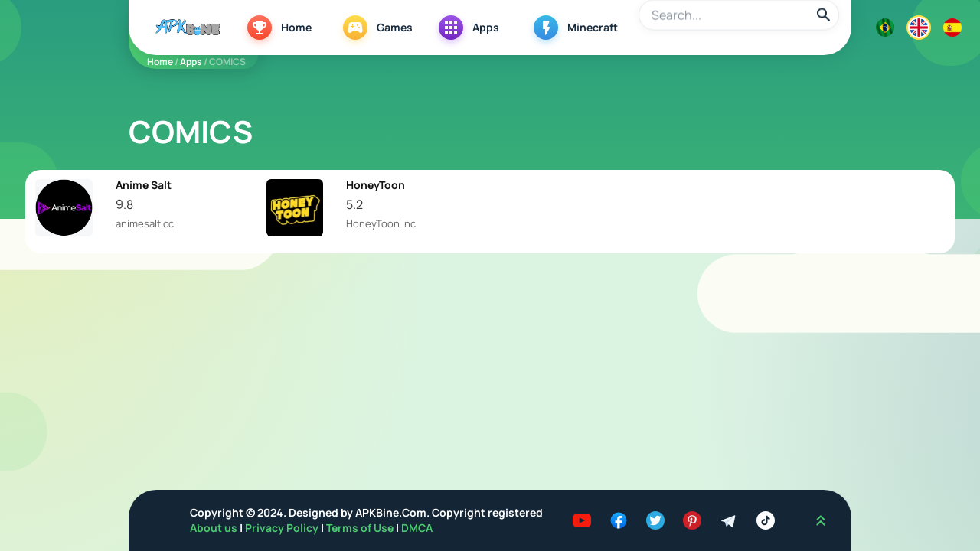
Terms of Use (360, 528)
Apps (191, 62)
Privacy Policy (283, 528)
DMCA (417, 528)
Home (160, 62)
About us (215, 528)
